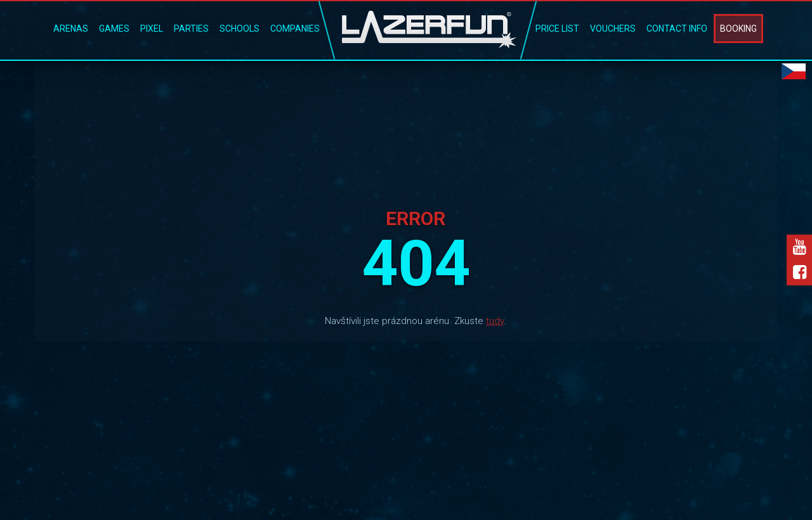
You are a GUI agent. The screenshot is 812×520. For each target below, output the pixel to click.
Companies (295, 29)
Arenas (71, 29)
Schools (239, 29)
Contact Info (677, 29)
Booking (738, 29)
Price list (557, 29)
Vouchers (613, 29)
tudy (495, 321)
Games (114, 29)
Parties (191, 29)
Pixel (152, 29)
